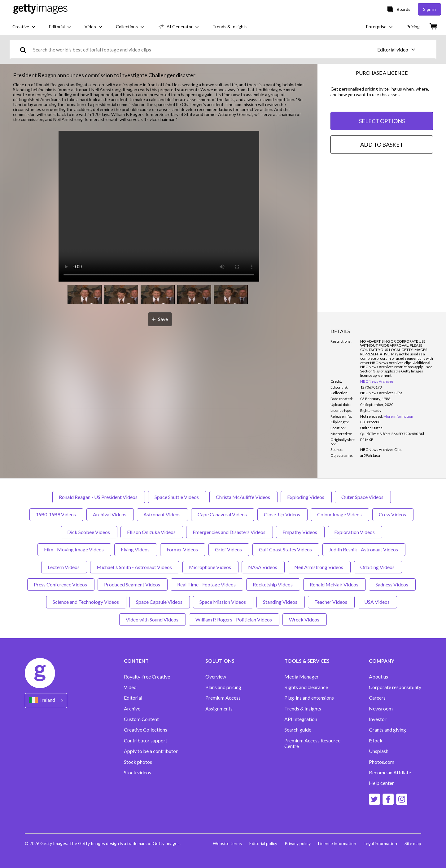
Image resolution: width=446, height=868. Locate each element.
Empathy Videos (300, 532)
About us (378, 677)
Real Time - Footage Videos (207, 584)
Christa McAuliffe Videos (243, 497)
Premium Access (223, 698)
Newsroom (381, 709)
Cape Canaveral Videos (223, 514)
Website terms (227, 843)
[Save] (160, 319)
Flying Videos (136, 549)
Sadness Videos (392, 584)
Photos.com (382, 762)
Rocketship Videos (273, 584)
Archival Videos (110, 514)
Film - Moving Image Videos (74, 549)
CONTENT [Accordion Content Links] (136, 661)
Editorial (133, 698)
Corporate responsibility (395, 687)
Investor (378, 719)
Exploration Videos (355, 532)
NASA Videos (263, 567)
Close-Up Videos (282, 514)
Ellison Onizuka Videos (152, 532)
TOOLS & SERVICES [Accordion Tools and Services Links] (307, 661)
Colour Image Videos (340, 514)
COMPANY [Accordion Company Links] (382, 661)
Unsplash (379, 751)
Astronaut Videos (162, 514)
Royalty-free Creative (147, 677)
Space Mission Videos (223, 602)
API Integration (301, 719)
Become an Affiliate (390, 772)
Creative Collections (146, 730)
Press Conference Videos (61, 584)
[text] (193, 49)
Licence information (337, 843)
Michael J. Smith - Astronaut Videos (135, 567)
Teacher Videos (331, 602)
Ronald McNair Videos (334, 584)
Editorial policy (263, 843)
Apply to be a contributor (151, 751)
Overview (216, 677)
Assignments (219, 709)
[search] (26, 49)
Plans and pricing (223, 687)
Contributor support (146, 741)
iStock (376, 741)
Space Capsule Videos (160, 602)
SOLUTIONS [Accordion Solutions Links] (220, 661)
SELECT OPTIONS (382, 121)
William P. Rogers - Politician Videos (234, 619)
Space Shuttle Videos (177, 497)
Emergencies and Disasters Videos (230, 532)
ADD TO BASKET (382, 145)
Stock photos (138, 762)
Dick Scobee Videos (89, 532)
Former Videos (183, 549)
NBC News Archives (377, 381)
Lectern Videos (64, 567)
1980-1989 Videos (56, 514)
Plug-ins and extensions (309, 698)
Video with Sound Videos (153, 619)
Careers (377, 698)
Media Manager (302, 677)
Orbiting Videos (378, 567)
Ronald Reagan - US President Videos (99, 497)
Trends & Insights (303, 709)
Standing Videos (281, 602)
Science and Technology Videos (86, 602)
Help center (381, 783)
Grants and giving (387, 730)
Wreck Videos (305, 619)
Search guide (298, 730)
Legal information (380, 843)
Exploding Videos (306, 497)
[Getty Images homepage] (40, 9)
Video (130, 687)
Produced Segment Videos (133, 584)
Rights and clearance (306, 687)
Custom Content (141, 719)
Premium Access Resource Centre (312, 743)
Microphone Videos (210, 567)
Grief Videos (229, 549)
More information (398, 416)
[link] (372, 416)
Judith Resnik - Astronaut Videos (364, 549)
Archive (132, 709)
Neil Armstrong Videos (319, 567)
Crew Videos (393, 514)
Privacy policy (298, 843)
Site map (413, 843)
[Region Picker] (46, 700)
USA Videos (377, 602)
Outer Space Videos (363, 497)
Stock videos (138, 772)
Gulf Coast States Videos (286, 549)
